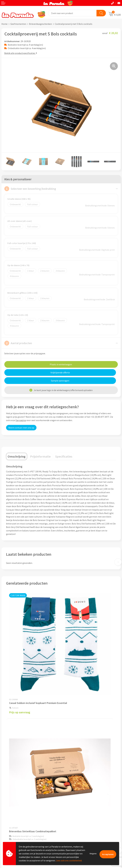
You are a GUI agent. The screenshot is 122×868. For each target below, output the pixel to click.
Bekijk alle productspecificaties (21, 53)
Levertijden (7, 821)
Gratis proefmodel (11, 812)
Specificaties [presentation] (64, 448)
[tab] (17, 448)
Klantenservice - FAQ (12, 808)
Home (4, 24)
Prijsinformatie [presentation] (40, 448)
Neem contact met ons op (21, 420)
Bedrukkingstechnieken (74, 812)
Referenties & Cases (72, 767)
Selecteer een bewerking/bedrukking (30, 189)
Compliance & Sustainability (76, 772)
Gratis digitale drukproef (14, 817)
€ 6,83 (16, 734)
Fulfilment (7, 834)
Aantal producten (18, 343)
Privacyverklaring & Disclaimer (77, 781)
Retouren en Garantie (12, 825)
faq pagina (21, 412)
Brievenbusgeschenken (41, 24)
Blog (65, 825)
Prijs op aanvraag (20, 655)
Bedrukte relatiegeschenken (76, 816)
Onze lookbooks (71, 821)
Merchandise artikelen (73, 808)
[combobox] (72, 13)
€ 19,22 (72, 654)
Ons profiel (68, 763)
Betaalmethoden (10, 830)
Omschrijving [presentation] (17, 448)
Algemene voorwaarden (74, 776)
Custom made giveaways (74, 803)
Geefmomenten (18, 24)
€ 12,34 (72, 734)
